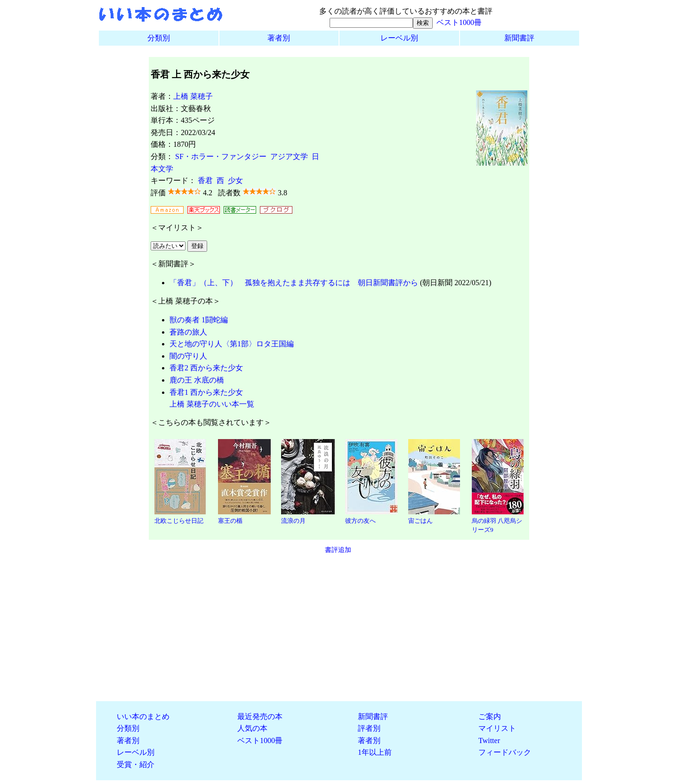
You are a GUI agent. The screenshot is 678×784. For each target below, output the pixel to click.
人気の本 (252, 728)
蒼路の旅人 (188, 332)
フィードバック (505, 752)
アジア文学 (289, 156)
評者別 (369, 728)
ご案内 (490, 716)
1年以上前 (375, 752)
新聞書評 (519, 38)
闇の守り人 (188, 356)
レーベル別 (399, 38)
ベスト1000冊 (459, 22)
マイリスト (497, 728)
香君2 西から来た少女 (206, 368)
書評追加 (338, 550)
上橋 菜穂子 (193, 96)
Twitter (489, 740)
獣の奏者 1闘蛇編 (199, 320)
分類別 (159, 38)
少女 (235, 180)
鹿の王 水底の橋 (197, 380)
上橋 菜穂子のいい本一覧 (212, 404)
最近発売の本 (260, 716)
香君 (205, 180)
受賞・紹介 (136, 764)
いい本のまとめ (143, 716)
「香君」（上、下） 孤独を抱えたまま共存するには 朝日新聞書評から (294, 283)
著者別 (279, 38)
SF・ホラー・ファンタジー (221, 156)
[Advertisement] (339, 628)
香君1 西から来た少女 (206, 392)
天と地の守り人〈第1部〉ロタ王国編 (232, 344)
